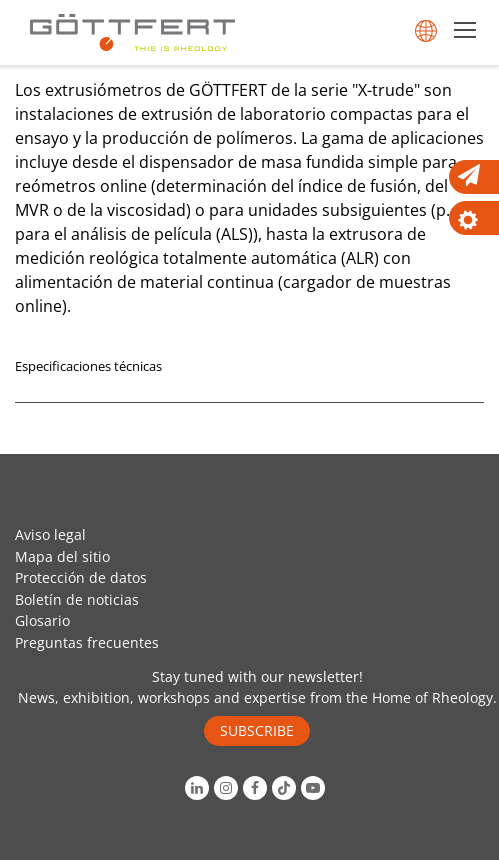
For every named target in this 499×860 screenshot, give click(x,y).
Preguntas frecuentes (87, 642)
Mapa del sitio (62, 556)
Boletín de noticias (77, 599)
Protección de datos (81, 577)
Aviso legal (50, 534)
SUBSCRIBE (257, 730)
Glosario (42, 620)
